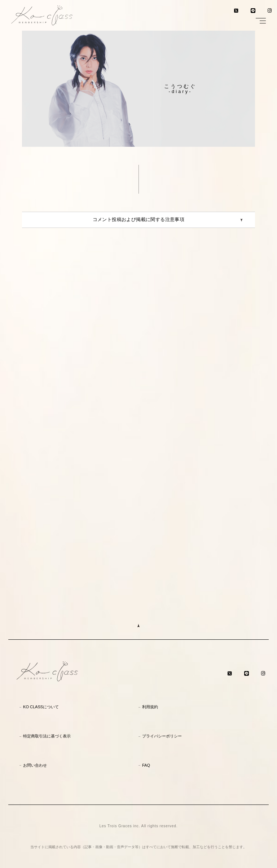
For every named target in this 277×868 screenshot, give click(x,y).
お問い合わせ (35, 765)
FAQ (146, 765)
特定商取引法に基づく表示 (47, 736)
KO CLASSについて (41, 707)
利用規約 (150, 707)
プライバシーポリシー (162, 736)
